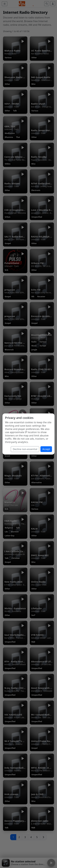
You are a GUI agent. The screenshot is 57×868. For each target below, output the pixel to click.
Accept (46, 449)
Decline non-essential (25, 449)
